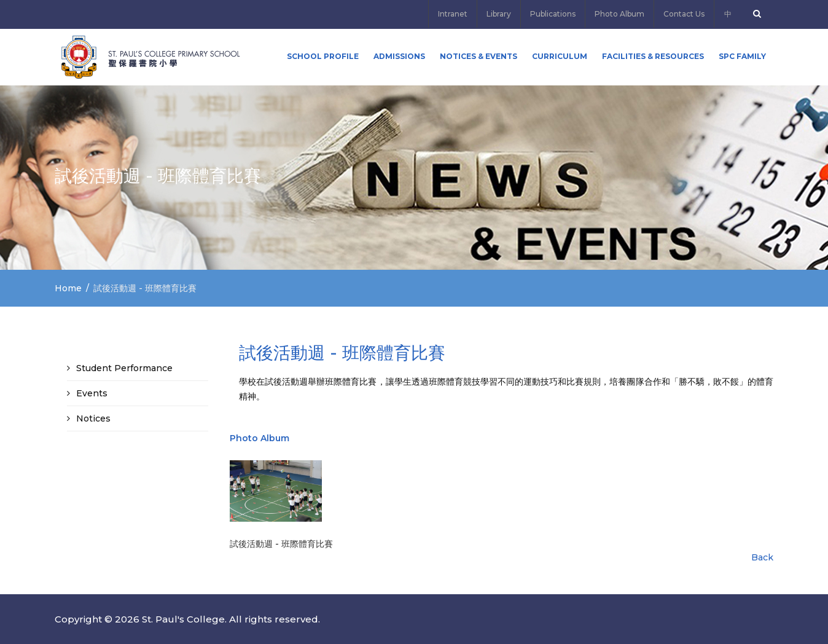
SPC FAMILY (742, 56)
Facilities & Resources (653, 56)
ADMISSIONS (399, 56)
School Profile (323, 56)
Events (92, 393)
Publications (553, 14)
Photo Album (619, 14)
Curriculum (560, 56)
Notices (93, 418)
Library (499, 14)
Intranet (453, 14)
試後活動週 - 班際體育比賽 (281, 544)
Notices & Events (478, 56)
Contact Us (684, 14)
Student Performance (124, 368)
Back (762, 557)
